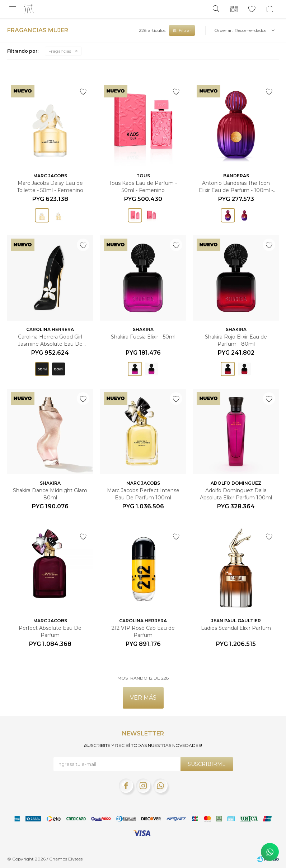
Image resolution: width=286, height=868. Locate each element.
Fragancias (60, 51)
